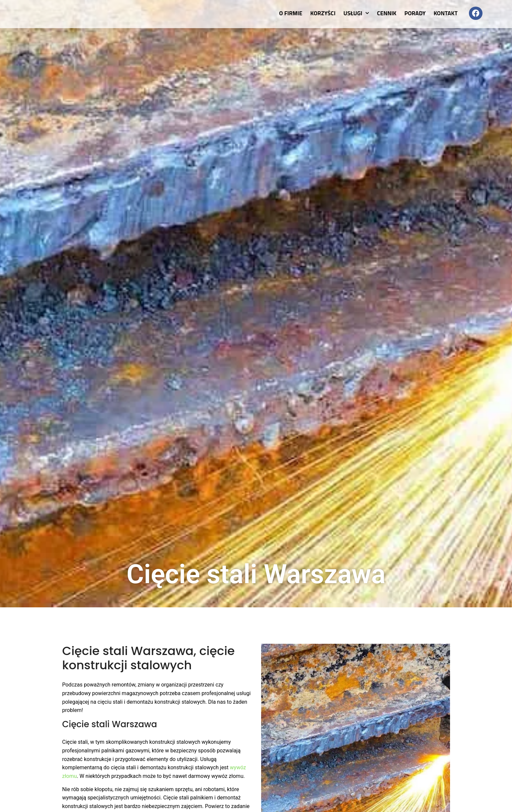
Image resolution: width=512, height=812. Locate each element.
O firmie (291, 13)
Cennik (387, 13)
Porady (415, 13)
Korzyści (323, 13)
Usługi (356, 13)
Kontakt (446, 13)
